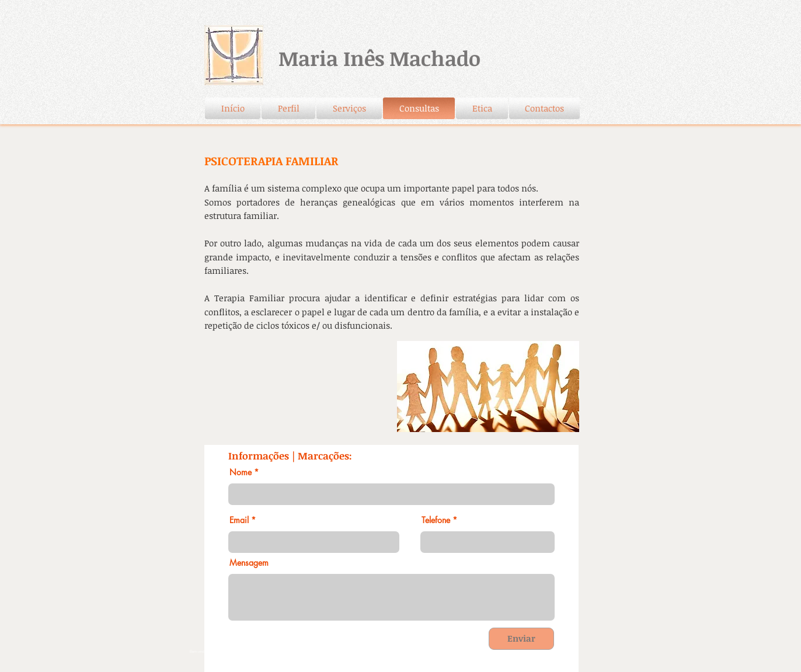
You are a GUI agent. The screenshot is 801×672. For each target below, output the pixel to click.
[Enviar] (521, 639)
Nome (241, 472)
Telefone (436, 520)
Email (239, 520)
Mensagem (249, 563)
